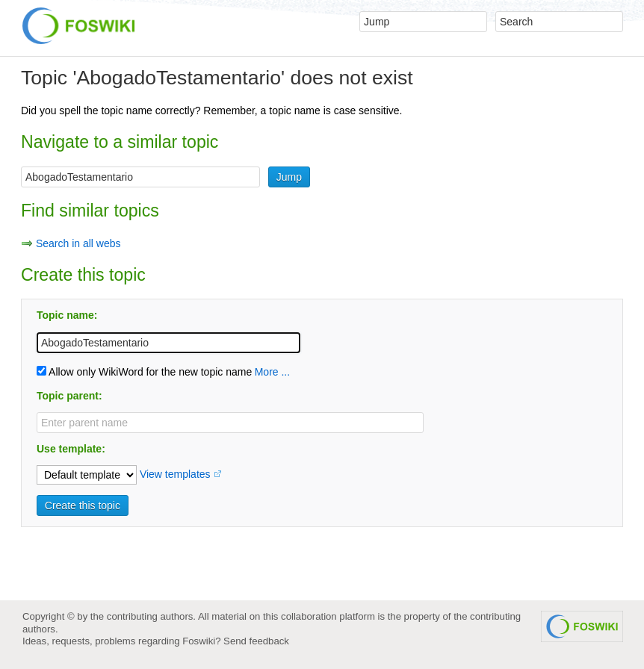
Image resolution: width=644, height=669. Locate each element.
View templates (175, 474)
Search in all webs (78, 243)
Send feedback (256, 641)
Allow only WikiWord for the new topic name (144, 372)
